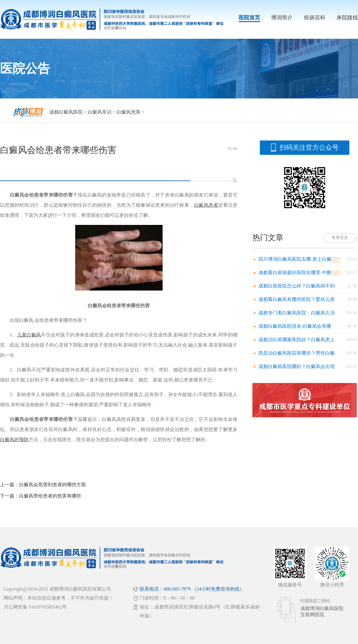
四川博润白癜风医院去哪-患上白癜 (295, 259)
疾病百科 (315, 18)
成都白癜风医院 (66, 112)
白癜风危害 (129, 112)
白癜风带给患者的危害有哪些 (50, 496)
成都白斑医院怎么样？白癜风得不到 (297, 286)
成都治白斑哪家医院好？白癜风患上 (297, 340)
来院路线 (347, 18)
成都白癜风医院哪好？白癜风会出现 (297, 366)
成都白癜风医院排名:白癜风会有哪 (295, 326)
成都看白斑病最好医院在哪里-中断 (295, 272)
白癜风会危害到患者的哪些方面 (53, 485)
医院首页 (249, 18)
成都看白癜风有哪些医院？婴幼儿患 (297, 299)
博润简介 (282, 18)
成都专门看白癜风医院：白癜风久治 (297, 313)
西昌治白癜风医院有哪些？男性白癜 (297, 353)
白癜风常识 (100, 112)
